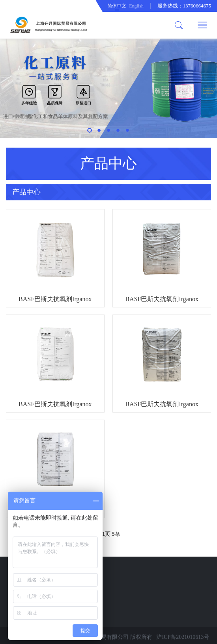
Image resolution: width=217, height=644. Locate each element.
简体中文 (117, 6)
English (136, 6)
